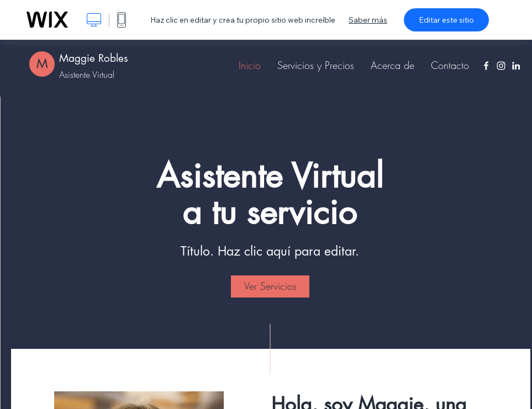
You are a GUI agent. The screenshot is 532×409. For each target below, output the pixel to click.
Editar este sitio (446, 20)
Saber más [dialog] (368, 20)
